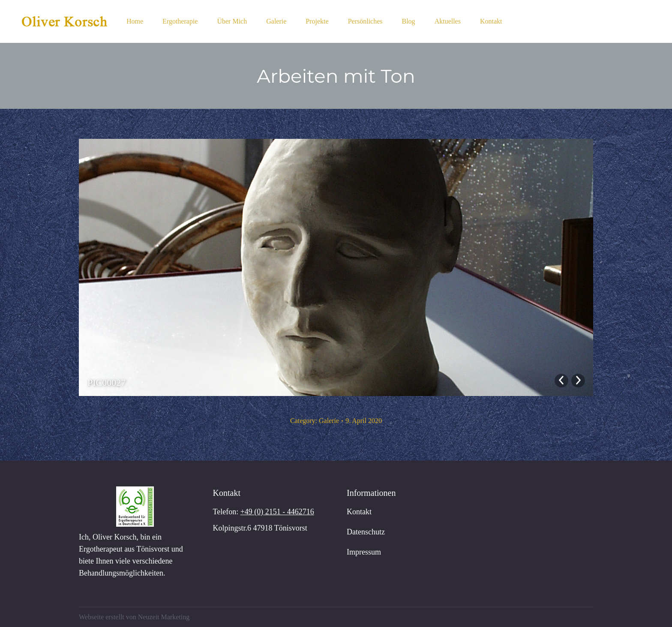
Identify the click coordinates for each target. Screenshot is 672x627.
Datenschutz (366, 532)
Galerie (329, 421)
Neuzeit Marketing (164, 617)
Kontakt (359, 512)
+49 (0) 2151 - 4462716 (277, 512)
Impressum (364, 552)
